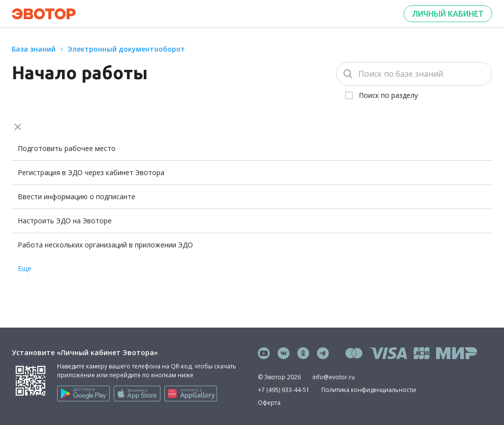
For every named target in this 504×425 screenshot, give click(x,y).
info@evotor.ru (334, 377)
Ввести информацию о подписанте (77, 197)
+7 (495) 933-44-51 (284, 390)
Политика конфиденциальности (369, 390)
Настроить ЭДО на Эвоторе (65, 221)
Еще (25, 268)
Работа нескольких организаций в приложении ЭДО (105, 245)
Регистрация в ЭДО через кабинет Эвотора (91, 172)
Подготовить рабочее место (67, 148)
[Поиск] (414, 74)
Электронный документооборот (126, 49)
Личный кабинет (448, 14)
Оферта (269, 403)
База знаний (34, 49)
